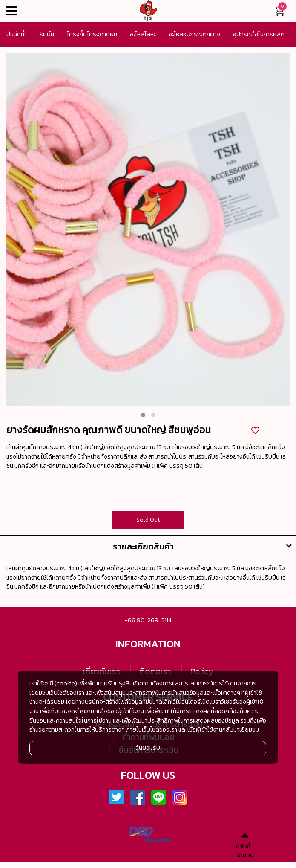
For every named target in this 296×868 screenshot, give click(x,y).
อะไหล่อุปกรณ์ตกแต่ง (194, 34)
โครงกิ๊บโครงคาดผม (92, 34)
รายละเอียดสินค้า (205, 546)
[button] (143, 415)
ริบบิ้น (47, 34)
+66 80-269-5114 (148, 620)
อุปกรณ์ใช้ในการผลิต (259, 34)
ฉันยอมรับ (148, 748)
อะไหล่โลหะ (143, 34)
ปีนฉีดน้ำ (17, 34)
